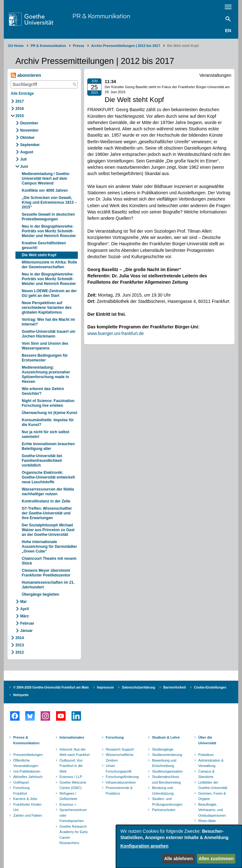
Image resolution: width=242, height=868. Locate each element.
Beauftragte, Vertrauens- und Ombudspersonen (212, 810)
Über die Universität (207, 740)
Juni (24, 167)
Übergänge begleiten (40, 594)
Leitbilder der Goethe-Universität (213, 785)
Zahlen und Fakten (28, 815)
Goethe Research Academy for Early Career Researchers (74, 835)
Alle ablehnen (179, 859)
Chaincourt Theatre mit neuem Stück (49, 561)
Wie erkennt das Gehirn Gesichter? (43, 391)
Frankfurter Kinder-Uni (28, 807)
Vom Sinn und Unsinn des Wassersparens (45, 346)
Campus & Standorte (206, 774)
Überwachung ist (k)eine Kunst (49, 413)
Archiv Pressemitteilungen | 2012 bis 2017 (126, 46)
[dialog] (179, 846)
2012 (20, 652)
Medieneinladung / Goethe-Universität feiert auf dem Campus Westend (46, 179)
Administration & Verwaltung (211, 763)
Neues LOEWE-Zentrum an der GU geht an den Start (49, 293)
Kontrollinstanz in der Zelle (46, 501)
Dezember (29, 123)
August (27, 152)
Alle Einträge (22, 94)
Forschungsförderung (122, 777)
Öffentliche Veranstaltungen (26, 763)
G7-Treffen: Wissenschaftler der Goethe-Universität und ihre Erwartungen (47, 513)
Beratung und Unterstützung (163, 791)
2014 (20, 638)
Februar (27, 623)
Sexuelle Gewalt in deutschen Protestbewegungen (48, 217)
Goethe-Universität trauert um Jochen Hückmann (49, 334)
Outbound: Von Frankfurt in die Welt (71, 766)
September (30, 145)
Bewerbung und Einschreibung (164, 763)
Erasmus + (68, 804)
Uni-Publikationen (27, 771)
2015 (20, 116)
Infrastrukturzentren (121, 782)
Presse (78, 46)
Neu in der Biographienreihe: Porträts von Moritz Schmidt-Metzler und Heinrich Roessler (49, 231)
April (24, 609)
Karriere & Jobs (25, 799)
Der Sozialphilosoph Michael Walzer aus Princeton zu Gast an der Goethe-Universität (48, 530)
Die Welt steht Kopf (39, 255)
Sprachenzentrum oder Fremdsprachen (73, 815)
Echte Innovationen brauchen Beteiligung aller (48, 446)
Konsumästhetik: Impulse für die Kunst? (48, 422)
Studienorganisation (167, 771)
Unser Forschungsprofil (119, 769)
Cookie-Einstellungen (210, 687)
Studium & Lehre (166, 737)
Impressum (105, 687)
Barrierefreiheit (175, 687)
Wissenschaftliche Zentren (120, 757)
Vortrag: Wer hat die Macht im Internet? (48, 322)
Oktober (27, 138)
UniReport (21, 782)
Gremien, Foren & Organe (212, 796)
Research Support (120, 749)
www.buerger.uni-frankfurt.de (115, 333)
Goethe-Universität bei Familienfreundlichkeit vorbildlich (42, 461)
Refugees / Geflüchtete (68, 796)
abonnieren (26, 75)
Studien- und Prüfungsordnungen (167, 802)
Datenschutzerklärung (138, 687)
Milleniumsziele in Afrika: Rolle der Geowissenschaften (49, 265)
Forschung (115, 737)
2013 (20, 645)
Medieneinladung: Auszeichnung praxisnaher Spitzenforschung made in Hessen (46, 374)
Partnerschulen (164, 810)
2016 (20, 109)
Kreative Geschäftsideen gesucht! (44, 245)
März (24, 616)
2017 (20, 101)
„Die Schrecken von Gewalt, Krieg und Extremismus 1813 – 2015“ (49, 202)
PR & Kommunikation (101, 16)
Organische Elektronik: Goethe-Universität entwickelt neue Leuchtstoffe (48, 477)
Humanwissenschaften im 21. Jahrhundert (48, 585)
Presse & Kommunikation (26, 740)
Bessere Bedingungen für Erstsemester (45, 358)
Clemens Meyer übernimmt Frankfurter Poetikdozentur (46, 573)
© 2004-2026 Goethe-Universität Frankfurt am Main (51, 687)
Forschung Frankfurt (21, 791)
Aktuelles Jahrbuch (28, 777)
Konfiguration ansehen (144, 846)
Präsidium (206, 755)
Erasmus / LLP (71, 777)
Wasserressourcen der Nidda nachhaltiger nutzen (48, 492)
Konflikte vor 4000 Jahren (45, 190)
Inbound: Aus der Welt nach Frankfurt (75, 752)
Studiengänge (163, 749)
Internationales (72, 737)
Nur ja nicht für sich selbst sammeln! (46, 434)
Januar (26, 631)
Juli (23, 159)
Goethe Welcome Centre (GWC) (73, 785)
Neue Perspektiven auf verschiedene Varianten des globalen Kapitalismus (47, 308)
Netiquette (21, 695)
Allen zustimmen (216, 859)
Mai (23, 602)
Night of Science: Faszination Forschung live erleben (48, 403)
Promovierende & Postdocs (119, 791)
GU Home (16, 46)
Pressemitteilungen (28, 755)
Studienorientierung (167, 755)
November (29, 130)
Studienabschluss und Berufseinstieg (166, 780)
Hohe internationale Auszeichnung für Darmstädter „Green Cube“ (49, 547)
